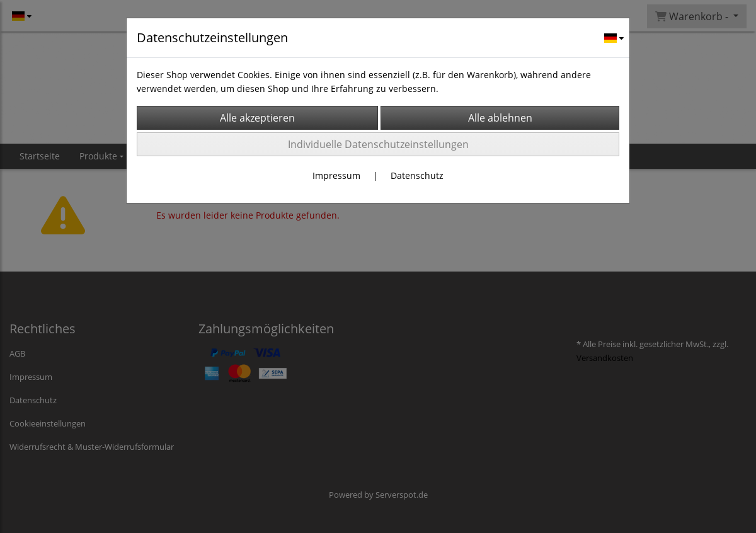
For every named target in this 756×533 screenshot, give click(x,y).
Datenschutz (417, 175)
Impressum (336, 175)
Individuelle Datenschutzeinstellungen (378, 144)
